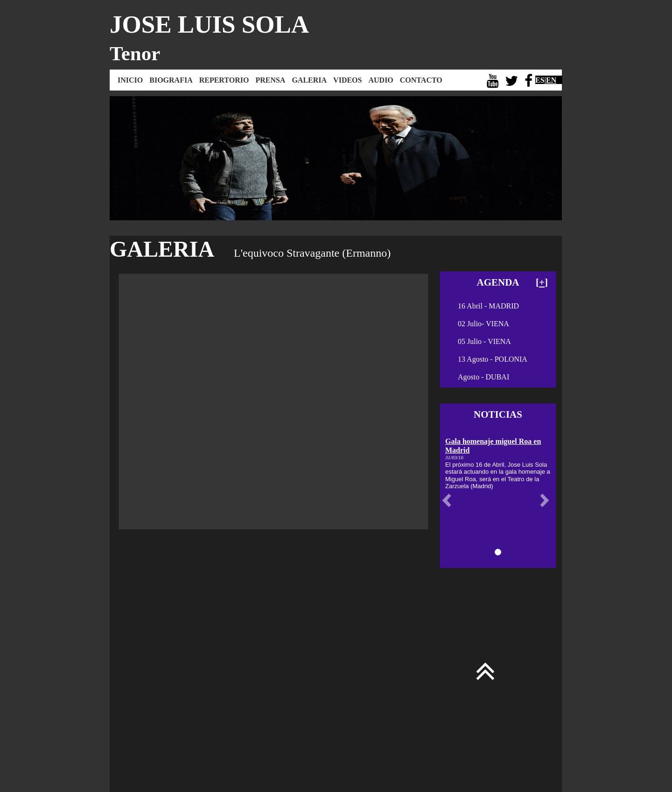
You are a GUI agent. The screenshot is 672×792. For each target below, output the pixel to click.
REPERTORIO (224, 80)
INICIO (130, 80)
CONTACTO (421, 80)
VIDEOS (347, 80)
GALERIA (309, 80)
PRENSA (270, 80)
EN (551, 80)
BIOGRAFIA (171, 80)
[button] (449, 500)
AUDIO (381, 80)
